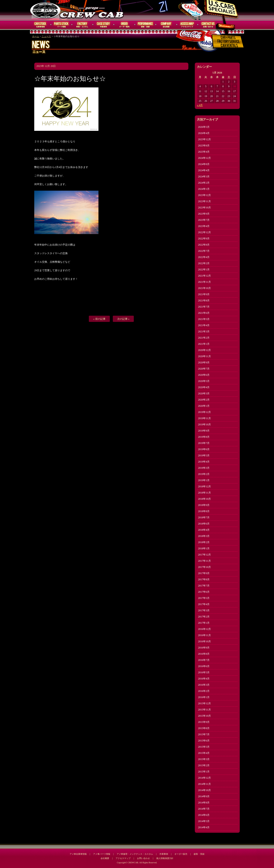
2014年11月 (204, 784)
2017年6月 (204, 592)
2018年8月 (204, 511)
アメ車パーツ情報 (102, 854)
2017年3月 (204, 610)
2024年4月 (204, 170)
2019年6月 (204, 449)
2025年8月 (204, 146)
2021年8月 (204, 301)
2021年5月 (204, 319)
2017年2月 (204, 617)
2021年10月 (204, 288)
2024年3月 (204, 177)
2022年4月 (204, 257)
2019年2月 (204, 474)
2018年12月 (204, 486)
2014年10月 (204, 790)
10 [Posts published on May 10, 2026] (235, 86)
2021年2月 (204, 338)
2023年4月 (204, 226)
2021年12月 (204, 276)
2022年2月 (204, 263)
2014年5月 (204, 821)
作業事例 (103, 25)
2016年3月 (204, 685)
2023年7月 (204, 220)
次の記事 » (123, 319)
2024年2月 (204, 183)
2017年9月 (204, 573)
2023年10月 (204, 208)
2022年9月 (204, 239)
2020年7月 (204, 369)
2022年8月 (204, 245)
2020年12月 (204, 350)
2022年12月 (204, 232)
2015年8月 (204, 728)
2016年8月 (204, 654)
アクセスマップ (187, 25)
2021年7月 (204, 307)
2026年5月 (204, 127)
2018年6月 (204, 524)
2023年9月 (204, 214)
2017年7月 (204, 586)
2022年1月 (204, 270)
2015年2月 (204, 765)
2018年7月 (204, 517)
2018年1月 (204, 548)
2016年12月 (204, 629)
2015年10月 (204, 716)
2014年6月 (204, 815)
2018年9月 (204, 505)
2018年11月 (204, 493)
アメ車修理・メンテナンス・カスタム (135, 854)
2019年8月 (204, 437)
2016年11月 (204, 635)
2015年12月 (204, 703)
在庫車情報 (40, 25)
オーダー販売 (124, 25)
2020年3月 (204, 393)
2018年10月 (204, 499)
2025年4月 (204, 152)
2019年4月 (204, 462)
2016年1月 (204, 697)
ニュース (46, 36)
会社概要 (166, 25)
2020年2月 (204, 400)
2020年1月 (204, 406)
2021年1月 (204, 344)
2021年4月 (204, 325)
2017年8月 (204, 579)
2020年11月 (204, 356)
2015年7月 (204, 734)
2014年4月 (204, 827)
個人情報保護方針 (165, 858)
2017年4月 (204, 604)
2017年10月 (204, 567)
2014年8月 (204, 803)
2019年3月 (204, 468)
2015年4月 (204, 753)
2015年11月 (204, 710)
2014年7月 (204, 809)
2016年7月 (204, 660)
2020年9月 (204, 363)
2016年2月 (204, 691)
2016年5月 (204, 672)
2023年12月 (204, 195)
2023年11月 (204, 201)
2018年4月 (204, 530)
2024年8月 (204, 164)
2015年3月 (204, 759)
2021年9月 (204, 294)
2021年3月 (204, 332)
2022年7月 (204, 251)
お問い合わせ (208, 25)
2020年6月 (204, 375)
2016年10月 (204, 641)
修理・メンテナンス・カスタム (82, 25)
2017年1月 (204, 623)
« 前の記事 (99, 319)
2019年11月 (204, 418)
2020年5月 (204, 381)
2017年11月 (204, 561)
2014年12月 (204, 778)
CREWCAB (46, 10)
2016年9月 (204, 648)
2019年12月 (204, 412)
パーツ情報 (61, 25)
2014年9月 (204, 796)
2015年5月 (204, 747)
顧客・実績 (145, 25)
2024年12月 (204, 158)
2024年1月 (204, 189)
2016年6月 (204, 666)
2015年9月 (204, 722)
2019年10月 (204, 424)
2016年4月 (204, 679)
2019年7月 (204, 443)
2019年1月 (204, 480)
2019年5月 (204, 455)
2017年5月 (204, 598)
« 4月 (200, 105)
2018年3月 (204, 536)
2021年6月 (204, 313)
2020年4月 (204, 387)
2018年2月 (204, 542)
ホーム (36, 36)
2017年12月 (204, 555)
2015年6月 (204, 741)
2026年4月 (204, 133)
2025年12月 (204, 139)
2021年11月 (204, 282)
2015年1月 (204, 772)
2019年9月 (204, 431)
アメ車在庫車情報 (78, 854)
